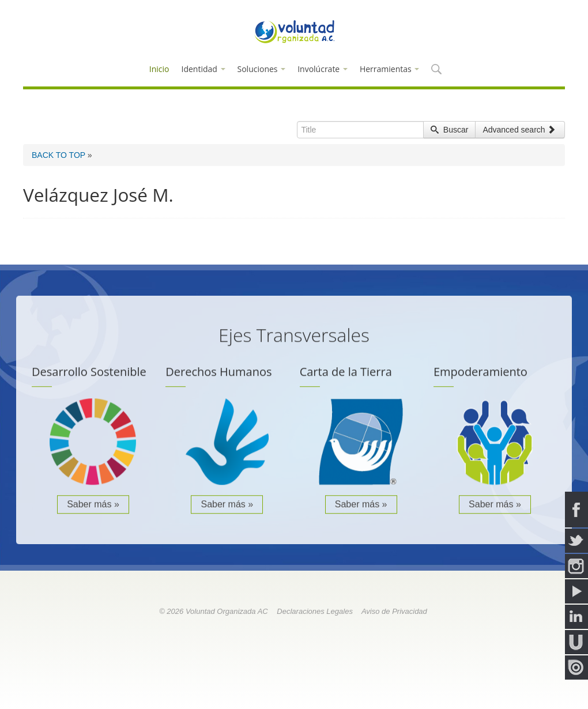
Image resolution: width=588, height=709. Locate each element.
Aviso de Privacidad (394, 611)
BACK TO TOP (59, 155)
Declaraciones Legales (315, 611)
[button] (436, 70)
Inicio (159, 69)
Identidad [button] (203, 69)
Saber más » (93, 506)
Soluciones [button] (262, 69)
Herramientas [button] (389, 69)
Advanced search (519, 130)
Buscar (449, 130)
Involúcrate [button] (323, 69)
